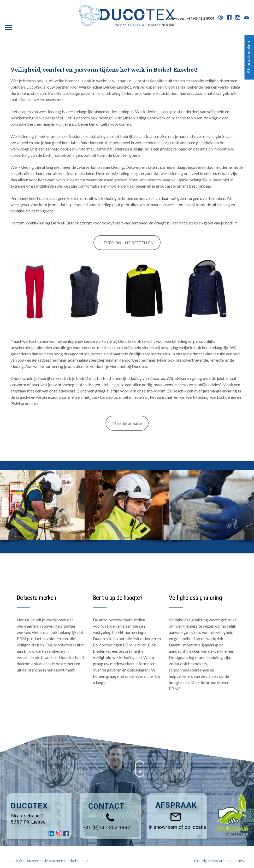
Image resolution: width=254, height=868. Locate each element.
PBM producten (25, 403)
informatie (210, 682)
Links (196, 861)
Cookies (237, 861)
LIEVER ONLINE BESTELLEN (127, 243)
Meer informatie (127, 423)
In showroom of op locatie (177, 827)
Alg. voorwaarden (215, 861)
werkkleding (197, 397)
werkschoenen (223, 397)
